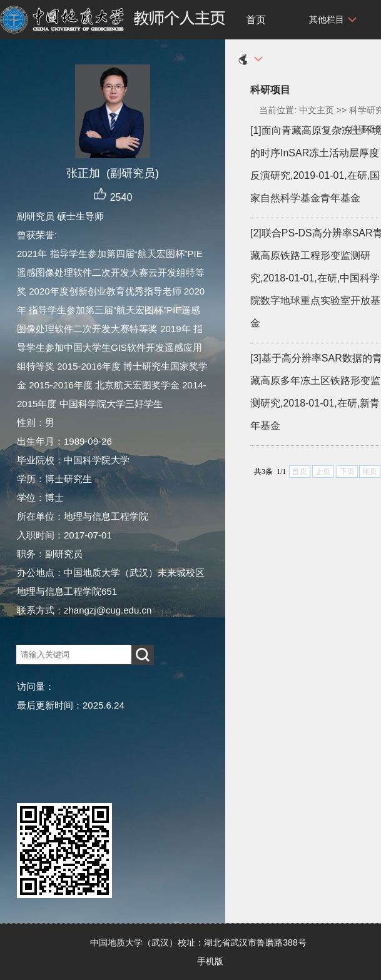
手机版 (210, 961)
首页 (256, 20)
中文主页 (317, 110)
